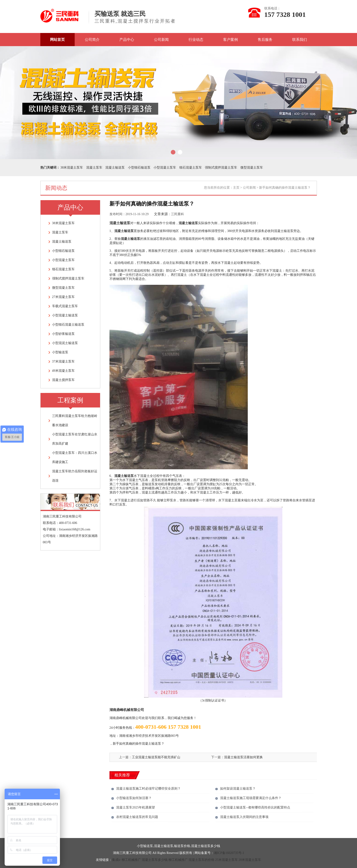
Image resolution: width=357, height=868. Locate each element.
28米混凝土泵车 (250, 860)
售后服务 (265, 40)
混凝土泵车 (94, 168)
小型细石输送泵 (139, 168)
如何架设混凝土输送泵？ (238, 789)
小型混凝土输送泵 (65, 315)
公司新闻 (161, 40)
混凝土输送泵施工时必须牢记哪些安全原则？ (148, 789)
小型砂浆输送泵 (63, 334)
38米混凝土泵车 (72, 168)
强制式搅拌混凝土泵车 (221, 168)
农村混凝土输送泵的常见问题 (137, 817)
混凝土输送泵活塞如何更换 (243, 757)
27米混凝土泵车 (63, 297)
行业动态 (196, 40)
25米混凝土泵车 (227, 860)
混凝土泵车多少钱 (155, 860)
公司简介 (92, 40)
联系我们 (300, 40)
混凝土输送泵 (115, 168)
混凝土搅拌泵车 (63, 380)
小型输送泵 (60, 352)
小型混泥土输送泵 (65, 343)
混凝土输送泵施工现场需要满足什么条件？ (251, 798)
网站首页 (57, 40)
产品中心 (127, 40)
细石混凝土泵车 (191, 168)
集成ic (116, 860)
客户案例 (230, 40)
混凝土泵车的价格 (201, 860)
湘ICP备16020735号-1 (229, 853)
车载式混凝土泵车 (65, 306)
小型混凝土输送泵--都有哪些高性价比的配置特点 (255, 807)
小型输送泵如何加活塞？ (134, 798)
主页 (236, 188)
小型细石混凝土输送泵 (68, 325)
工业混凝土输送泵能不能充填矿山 (156, 757)
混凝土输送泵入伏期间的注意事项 (244, 817)
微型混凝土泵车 (252, 168)
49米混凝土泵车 (63, 371)
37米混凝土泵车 (63, 361)
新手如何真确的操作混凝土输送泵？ (139, 744)
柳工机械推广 (131, 860)
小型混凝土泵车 (165, 168)
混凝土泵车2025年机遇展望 (136, 807)
